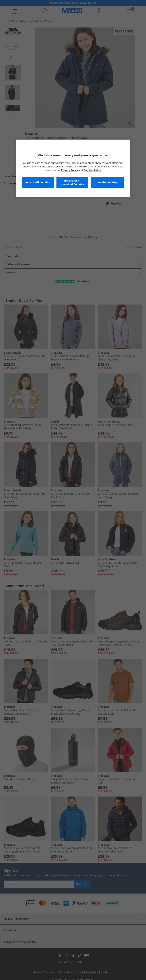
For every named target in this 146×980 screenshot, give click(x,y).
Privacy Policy (70, 170)
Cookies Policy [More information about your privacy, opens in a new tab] (92, 170)
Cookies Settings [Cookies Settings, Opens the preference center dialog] (108, 182)
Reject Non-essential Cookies (72, 182)
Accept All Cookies (38, 182)
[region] (73, 168)
